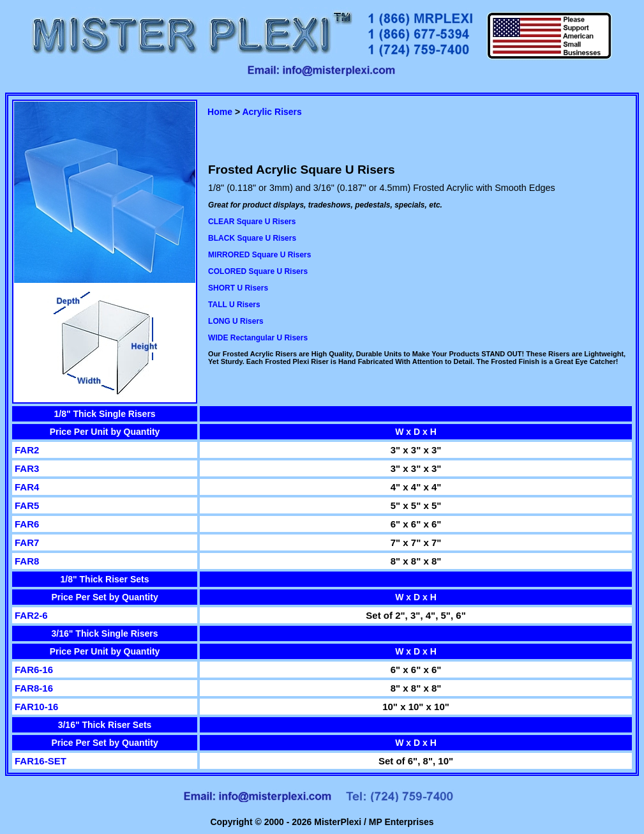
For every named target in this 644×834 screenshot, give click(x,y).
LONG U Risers (236, 321)
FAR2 (27, 450)
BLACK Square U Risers (252, 238)
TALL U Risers (234, 305)
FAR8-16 (34, 688)
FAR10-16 (36, 707)
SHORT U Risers (238, 288)
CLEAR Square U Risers (252, 222)
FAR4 (27, 487)
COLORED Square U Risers (258, 271)
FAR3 (27, 468)
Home (220, 112)
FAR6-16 (34, 670)
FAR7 (27, 542)
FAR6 (27, 524)
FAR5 (27, 505)
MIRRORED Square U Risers (259, 255)
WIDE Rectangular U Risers (258, 338)
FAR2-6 (31, 615)
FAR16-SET (41, 761)
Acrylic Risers (272, 112)
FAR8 (27, 561)
